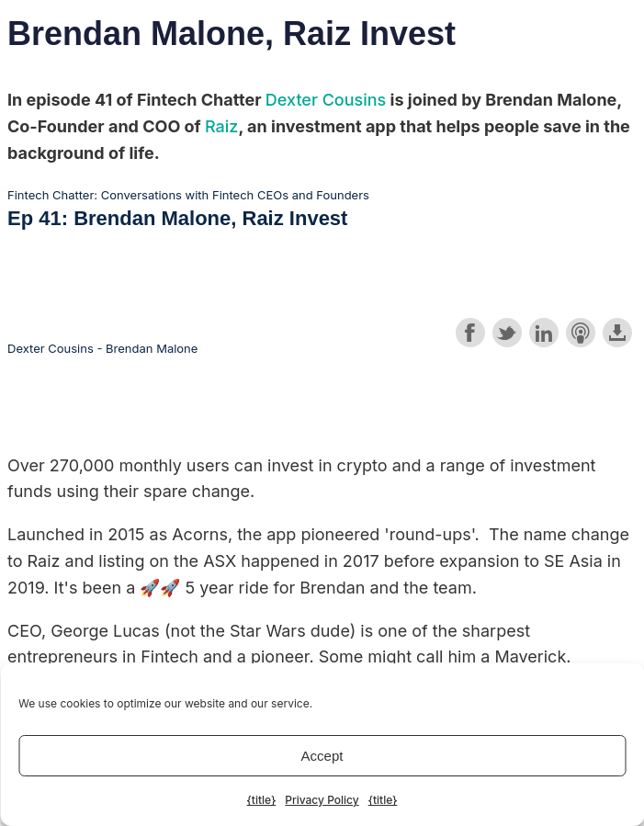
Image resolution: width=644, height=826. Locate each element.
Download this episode (617, 333)
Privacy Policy (322, 800)
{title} (262, 800)
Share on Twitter (507, 333)
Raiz (221, 126)
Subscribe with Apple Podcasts (581, 333)
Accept (322, 756)
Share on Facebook (470, 333)
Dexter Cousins (326, 100)
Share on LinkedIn (544, 333)
